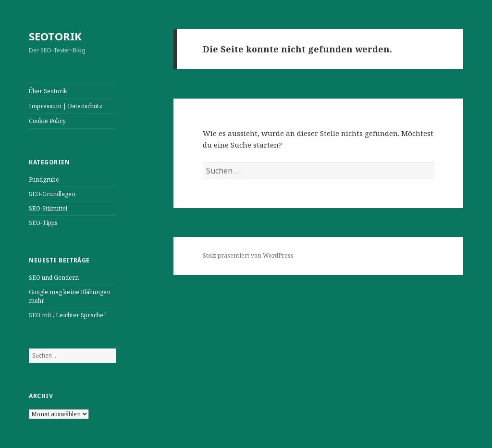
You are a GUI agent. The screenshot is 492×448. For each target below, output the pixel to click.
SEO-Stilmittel (48, 208)
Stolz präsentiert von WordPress (248, 255)
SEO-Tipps (43, 223)
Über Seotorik (48, 91)
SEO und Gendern (54, 278)
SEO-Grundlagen (52, 194)
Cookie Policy (47, 121)
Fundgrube (44, 180)
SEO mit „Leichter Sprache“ (68, 315)
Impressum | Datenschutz (66, 106)
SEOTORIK (55, 36)
